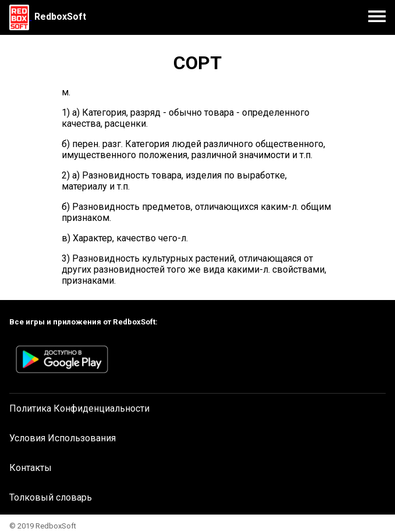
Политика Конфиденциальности (79, 408)
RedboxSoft (60, 17)
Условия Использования (63, 438)
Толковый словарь (51, 497)
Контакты (31, 468)
